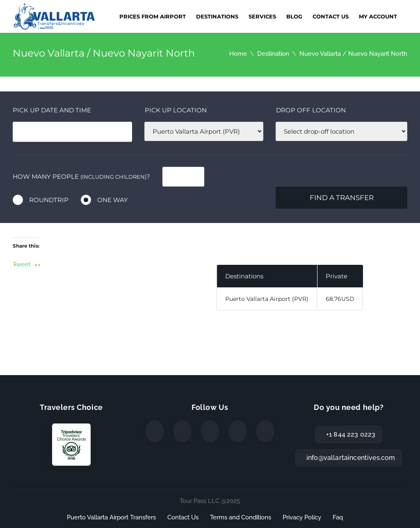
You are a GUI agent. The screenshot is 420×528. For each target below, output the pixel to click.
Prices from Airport (153, 16)
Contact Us (331, 16)
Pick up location (176, 110)
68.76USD (340, 299)
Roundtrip (49, 200)
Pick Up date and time (52, 110)
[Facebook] (155, 431)
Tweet (22, 264)
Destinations (217, 16)
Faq (338, 517)
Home (238, 54)
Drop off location (311, 110)
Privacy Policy (302, 517)
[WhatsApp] (238, 431)
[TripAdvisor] (265, 431)
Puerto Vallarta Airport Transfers (111, 517)
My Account (378, 16)
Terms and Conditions (241, 517)
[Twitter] (183, 431)
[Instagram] (210, 431)
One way (113, 200)
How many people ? (81, 176)
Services (262, 16)
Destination (273, 54)
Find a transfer (342, 198)
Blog (294, 16)
